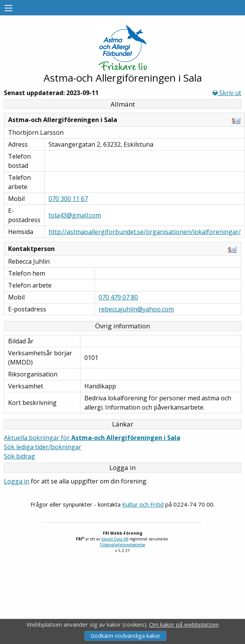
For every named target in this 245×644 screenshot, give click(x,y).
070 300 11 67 (68, 199)
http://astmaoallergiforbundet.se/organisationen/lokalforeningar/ (145, 232)
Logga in (17, 481)
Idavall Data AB (115, 539)
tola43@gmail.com (75, 215)
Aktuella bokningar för (92, 438)
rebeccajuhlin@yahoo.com (136, 309)
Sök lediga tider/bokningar (43, 447)
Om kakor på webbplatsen (184, 624)
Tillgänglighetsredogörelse (123, 545)
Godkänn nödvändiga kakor (125, 636)
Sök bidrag (19, 456)
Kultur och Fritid (143, 504)
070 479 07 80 (118, 297)
